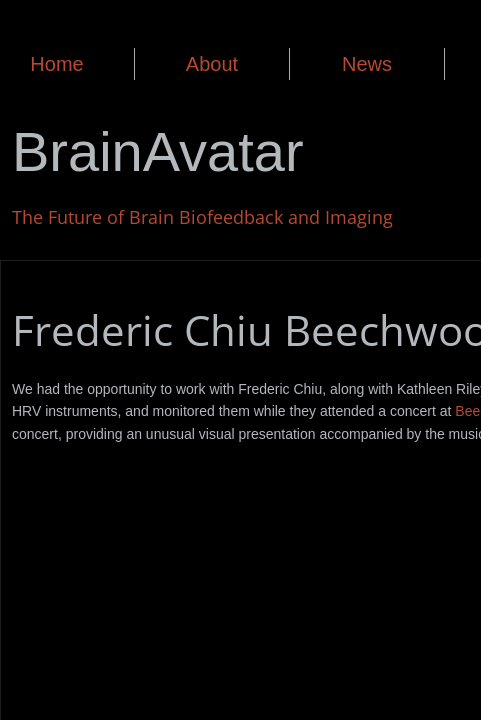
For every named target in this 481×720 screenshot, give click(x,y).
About (212, 64)
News (367, 64)
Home (56, 64)
